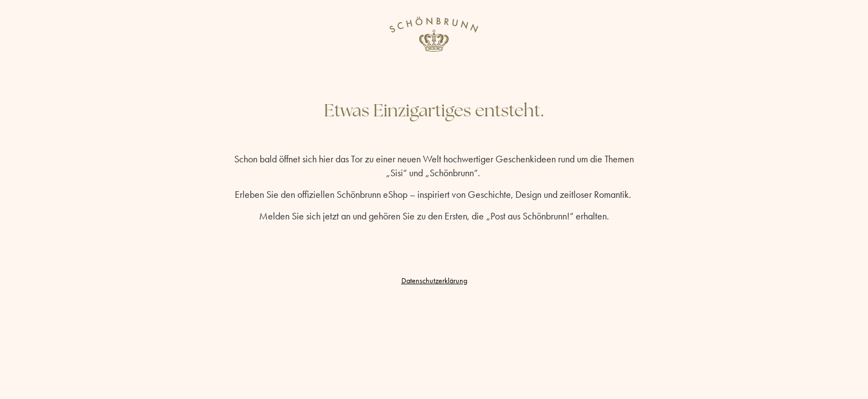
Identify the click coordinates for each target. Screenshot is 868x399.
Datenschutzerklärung (434, 281)
